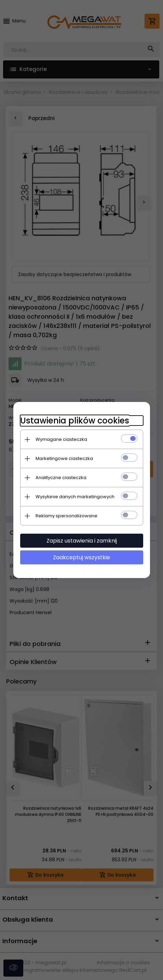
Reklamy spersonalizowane (66, 516)
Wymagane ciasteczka (61, 439)
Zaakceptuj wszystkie (81, 557)
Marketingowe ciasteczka (64, 458)
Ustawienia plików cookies (75, 421)
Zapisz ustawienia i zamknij (82, 541)
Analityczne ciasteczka (61, 478)
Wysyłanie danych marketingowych (75, 497)
